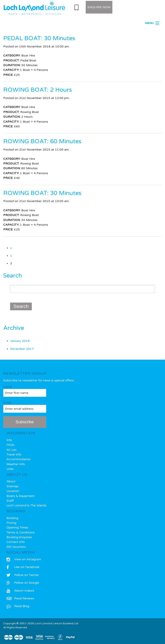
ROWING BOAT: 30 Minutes (42, 193)
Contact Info (16, 542)
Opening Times (17, 528)
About (11, 481)
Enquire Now (99, 7)
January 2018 (20, 341)
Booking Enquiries (19, 537)
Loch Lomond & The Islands (26, 505)
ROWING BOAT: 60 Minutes (42, 141)
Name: (25, 391)
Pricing (11, 523)
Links (10, 469)
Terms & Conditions (21, 532)
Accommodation (19, 459)
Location (13, 491)
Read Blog (18, 606)
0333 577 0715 (77, 8)
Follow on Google (23, 583)
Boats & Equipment (21, 496)
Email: (25, 407)
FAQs (10, 445)
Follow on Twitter (23, 575)
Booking (12, 518)
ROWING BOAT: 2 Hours (38, 90)
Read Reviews (20, 598)
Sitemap (12, 486)
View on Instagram (24, 559)
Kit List (11, 450)
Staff (10, 501)
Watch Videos (20, 591)
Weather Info (16, 464)
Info (9, 440)
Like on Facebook (23, 567)
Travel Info (14, 454)
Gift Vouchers (16, 547)
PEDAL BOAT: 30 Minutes (39, 38)
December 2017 (22, 349)
